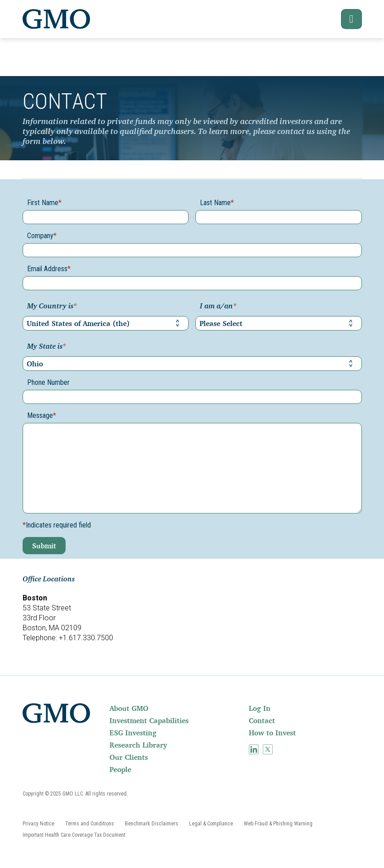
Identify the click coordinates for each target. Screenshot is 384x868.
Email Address (49, 269)
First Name (44, 203)
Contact (262, 720)
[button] (345, 19)
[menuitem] (178, 708)
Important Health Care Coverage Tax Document (74, 835)
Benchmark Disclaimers (152, 824)
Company (42, 236)
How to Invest (272, 733)
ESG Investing (133, 733)
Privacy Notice (38, 824)
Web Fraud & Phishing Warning (278, 824)
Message (42, 415)
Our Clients (129, 757)
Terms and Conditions (90, 824)
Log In (260, 708)
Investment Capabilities (149, 720)
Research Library (138, 745)
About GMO (129, 708)
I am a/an (218, 307)
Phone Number (48, 382)
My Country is (52, 307)
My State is (47, 347)
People (120, 769)
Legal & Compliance (211, 824)
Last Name (217, 203)
